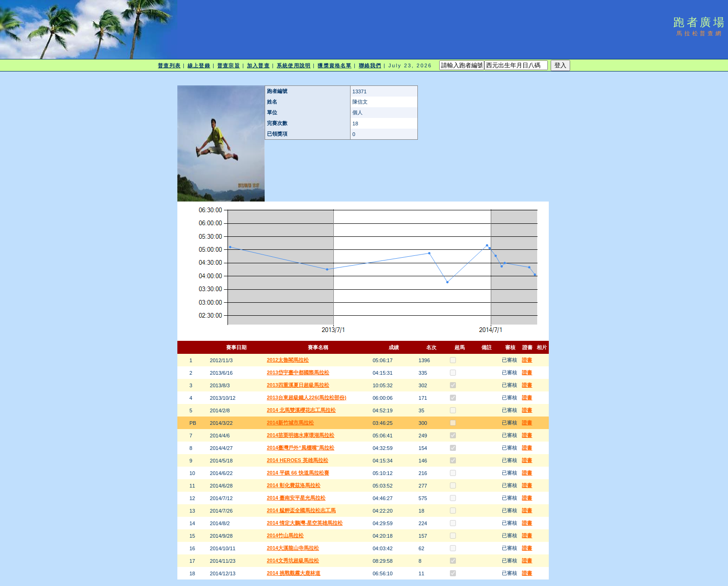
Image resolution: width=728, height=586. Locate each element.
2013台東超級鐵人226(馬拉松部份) (307, 397)
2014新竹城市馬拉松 (290, 423)
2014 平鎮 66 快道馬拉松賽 (298, 473)
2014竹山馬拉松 (285, 535)
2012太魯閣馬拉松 (288, 360)
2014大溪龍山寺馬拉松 (293, 548)
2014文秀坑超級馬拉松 (293, 560)
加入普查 (258, 65)
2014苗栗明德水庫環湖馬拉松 (301, 435)
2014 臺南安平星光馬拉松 (296, 498)
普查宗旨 (228, 65)
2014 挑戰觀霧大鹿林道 (294, 573)
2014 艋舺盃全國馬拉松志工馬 (302, 510)
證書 (527, 360)
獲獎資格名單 (335, 65)
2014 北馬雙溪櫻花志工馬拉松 (302, 410)
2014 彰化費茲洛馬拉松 (294, 485)
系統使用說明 (294, 65)
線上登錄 (199, 65)
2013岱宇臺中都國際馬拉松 (298, 372)
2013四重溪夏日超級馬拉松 (298, 385)
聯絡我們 (370, 65)
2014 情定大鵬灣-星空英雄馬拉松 (305, 523)
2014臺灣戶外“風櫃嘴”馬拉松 (301, 448)
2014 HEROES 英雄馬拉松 (298, 460)
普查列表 (169, 65)
